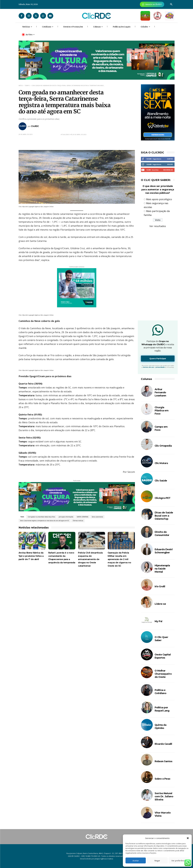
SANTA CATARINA (82, 517)
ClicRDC (35, 126)
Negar (157, 861)
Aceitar (136, 861)
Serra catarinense (97, 517)
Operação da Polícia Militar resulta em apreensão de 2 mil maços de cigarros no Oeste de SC (119, 559)
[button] (188, 838)
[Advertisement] (77, 593)
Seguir (170, 164)
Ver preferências (179, 861)
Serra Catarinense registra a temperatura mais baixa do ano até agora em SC (45, 521)
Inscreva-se (168, 170)
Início (21, 85)
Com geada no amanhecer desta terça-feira (41, 517)
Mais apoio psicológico (159, 199)
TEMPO (27, 85)
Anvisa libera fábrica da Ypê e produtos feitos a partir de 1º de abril (31, 556)
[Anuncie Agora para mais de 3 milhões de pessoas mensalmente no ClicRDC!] (152, 4)
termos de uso (149, 367)
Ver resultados (158, 226)
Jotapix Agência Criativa (104, 859)
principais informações (66, 517)
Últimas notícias (78, 521)
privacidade (160, 367)
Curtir (170, 159)
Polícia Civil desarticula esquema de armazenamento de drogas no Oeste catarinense (90, 559)
